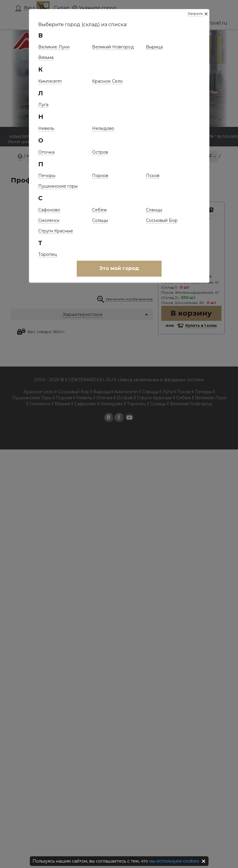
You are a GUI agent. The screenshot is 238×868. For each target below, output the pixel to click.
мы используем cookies (174, 861)
